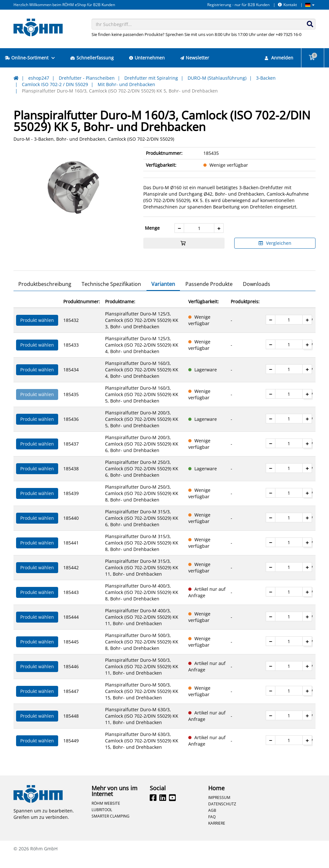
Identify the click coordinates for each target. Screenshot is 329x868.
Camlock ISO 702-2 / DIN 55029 (55, 84)
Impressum (219, 809)
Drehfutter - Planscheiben (87, 78)
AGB (212, 821)
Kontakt (287, 5)
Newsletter (195, 58)
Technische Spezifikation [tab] (111, 295)
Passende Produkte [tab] (209, 295)
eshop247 (39, 78)
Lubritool (102, 821)
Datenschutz (222, 815)
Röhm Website (106, 814)
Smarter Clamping (111, 827)
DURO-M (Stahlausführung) (217, 78)
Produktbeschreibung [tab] (45, 295)
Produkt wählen (37, 331)
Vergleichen (275, 243)
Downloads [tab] (257, 295)
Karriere (217, 834)
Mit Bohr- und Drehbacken (126, 84)
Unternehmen (147, 58)
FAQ (212, 828)
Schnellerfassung (92, 58)
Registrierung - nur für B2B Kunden (238, 5)
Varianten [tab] (163, 295)
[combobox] (204, 24)
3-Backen (266, 78)
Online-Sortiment (30, 58)
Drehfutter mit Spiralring (151, 78)
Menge (152, 228)
